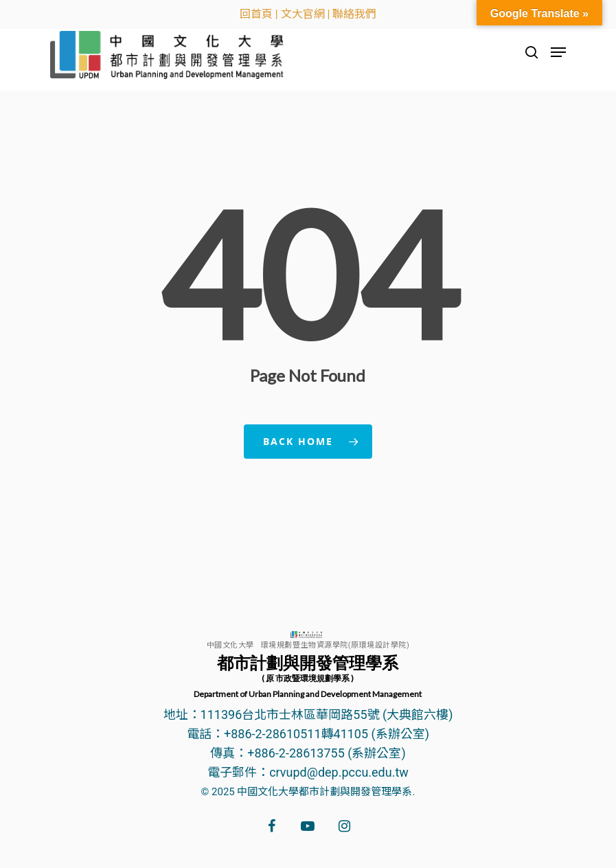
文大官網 (303, 14)
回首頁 (256, 14)
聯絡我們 (354, 14)
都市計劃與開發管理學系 (308, 676)
